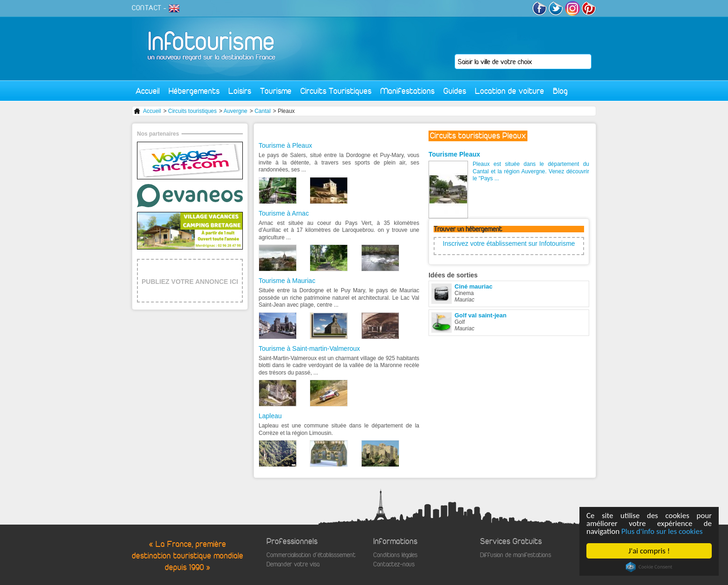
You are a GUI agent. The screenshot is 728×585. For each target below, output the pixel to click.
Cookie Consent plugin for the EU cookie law (649, 567)
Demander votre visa (293, 564)
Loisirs (240, 91)
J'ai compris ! (649, 551)
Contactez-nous (394, 564)
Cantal (263, 111)
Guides (455, 91)
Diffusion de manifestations (516, 555)
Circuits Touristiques (336, 91)
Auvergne (235, 111)
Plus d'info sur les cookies (662, 531)
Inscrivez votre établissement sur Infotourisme (509, 243)
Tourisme (276, 91)
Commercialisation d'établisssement (311, 555)
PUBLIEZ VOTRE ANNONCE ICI (190, 282)
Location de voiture (510, 91)
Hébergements (194, 91)
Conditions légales (395, 555)
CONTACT (147, 8)
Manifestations (407, 91)
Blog (560, 91)
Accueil (148, 91)
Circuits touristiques (192, 111)
